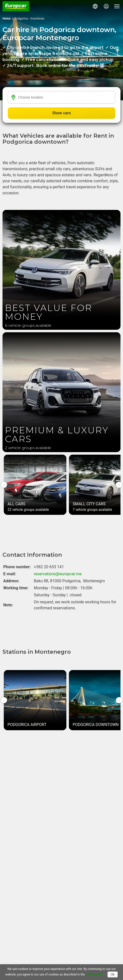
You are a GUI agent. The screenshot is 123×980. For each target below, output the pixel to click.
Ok (112, 974)
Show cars (61, 113)
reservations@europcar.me (58, 574)
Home (7, 19)
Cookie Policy (94, 974)
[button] (95, 6)
